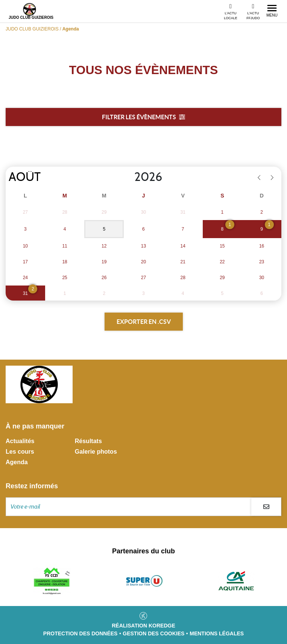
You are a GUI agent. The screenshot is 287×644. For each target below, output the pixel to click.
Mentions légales (217, 633)
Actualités (20, 441)
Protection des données (80, 633)
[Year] (128, 177)
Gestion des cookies (153, 633)
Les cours (20, 452)
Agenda (17, 462)
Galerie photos (96, 452)
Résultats (88, 441)
